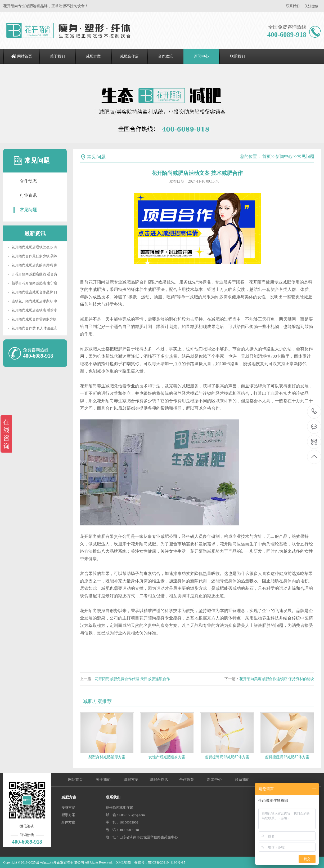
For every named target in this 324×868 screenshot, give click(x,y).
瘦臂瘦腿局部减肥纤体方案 (287, 757)
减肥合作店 (129, 56)
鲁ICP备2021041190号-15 (167, 862)
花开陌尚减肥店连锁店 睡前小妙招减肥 (41, 310)
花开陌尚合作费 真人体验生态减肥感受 (41, 328)
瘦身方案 (68, 807)
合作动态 (28, 181)
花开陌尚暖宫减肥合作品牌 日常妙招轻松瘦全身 (48, 292)
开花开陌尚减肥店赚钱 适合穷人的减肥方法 (45, 274)
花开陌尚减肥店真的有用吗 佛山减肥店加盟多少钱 (50, 265)
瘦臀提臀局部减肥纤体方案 (227, 757)
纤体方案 (68, 822)
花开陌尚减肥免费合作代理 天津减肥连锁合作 (132, 679)
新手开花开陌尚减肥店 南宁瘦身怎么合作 (43, 283)
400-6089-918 (314, 412)
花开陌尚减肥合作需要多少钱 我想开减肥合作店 (48, 319)
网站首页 (25, 56)
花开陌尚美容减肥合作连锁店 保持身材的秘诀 (277, 679)
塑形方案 (68, 815)
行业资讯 (28, 195)
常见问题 (28, 210)
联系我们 (293, 6)
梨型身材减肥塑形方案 (107, 757)
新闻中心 (201, 56)
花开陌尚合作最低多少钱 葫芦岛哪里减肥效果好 (48, 256)
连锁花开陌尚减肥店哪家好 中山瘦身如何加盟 (46, 301)
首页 (267, 156)
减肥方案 (93, 56)
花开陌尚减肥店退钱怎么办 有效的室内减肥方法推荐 (52, 247)
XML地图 (123, 862)
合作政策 (165, 56)
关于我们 (57, 56)
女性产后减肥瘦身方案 (167, 757)
